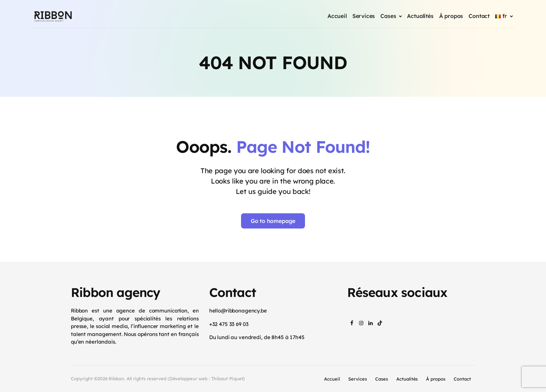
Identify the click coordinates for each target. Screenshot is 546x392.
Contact (462, 379)
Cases (382, 379)
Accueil (332, 379)
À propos (436, 379)
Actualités (407, 379)
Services (358, 379)
